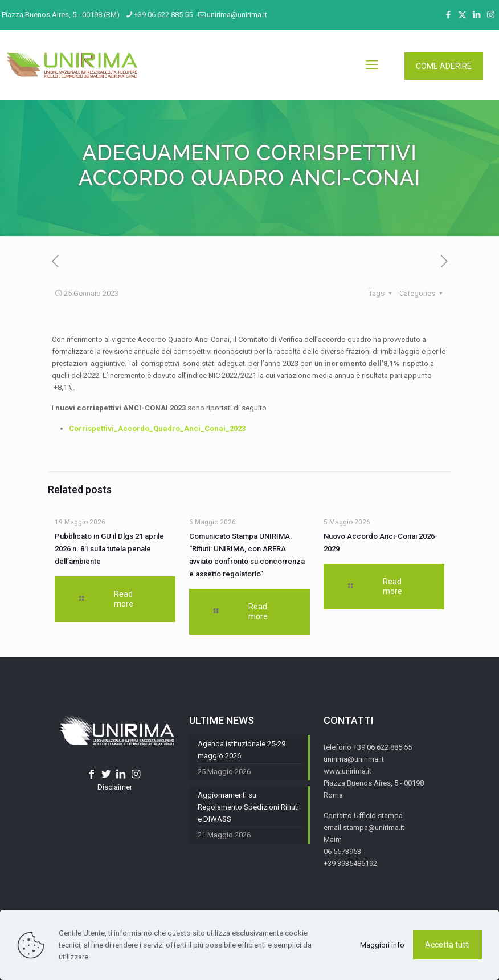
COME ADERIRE (444, 66)
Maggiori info (382, 945)
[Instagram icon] (491, 15)
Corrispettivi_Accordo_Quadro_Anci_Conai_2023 (157, 428)
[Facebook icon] (448, 15)
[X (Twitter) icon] (462, 15)
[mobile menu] (372, 65)
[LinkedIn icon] (476, 15)
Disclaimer (115, 787)
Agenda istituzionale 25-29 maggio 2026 (242, 750)
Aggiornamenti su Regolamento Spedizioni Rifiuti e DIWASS (248, 807)
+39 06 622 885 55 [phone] (163, 15)
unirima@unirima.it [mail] (237, 15)
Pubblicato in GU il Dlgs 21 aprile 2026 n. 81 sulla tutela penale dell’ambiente (109, 549)
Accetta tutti (447, 945)
